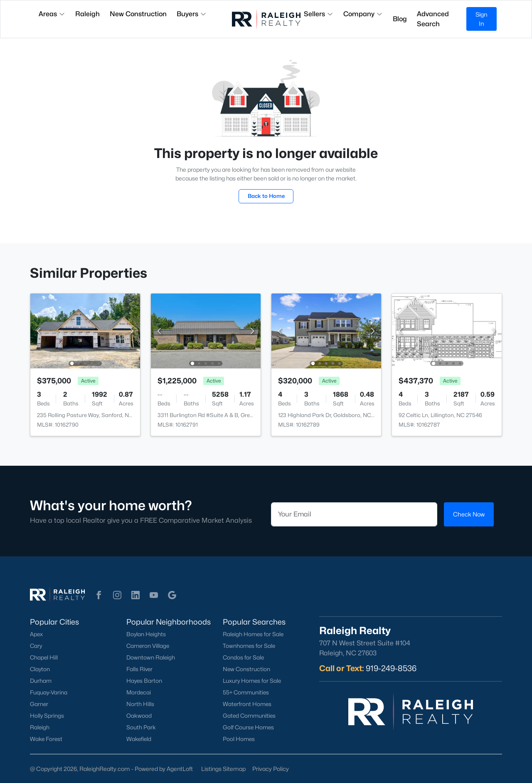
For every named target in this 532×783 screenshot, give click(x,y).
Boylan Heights (146, 634)
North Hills (140, 704)
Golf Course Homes (248, 727)
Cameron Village (148, 646)
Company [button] (363, 14)
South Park (141, 727)
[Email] (354, 514)
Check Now (469, 514)
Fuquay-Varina (49, 692)
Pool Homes (239, 739)
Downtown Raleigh (151, 657)
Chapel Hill (44, 657)
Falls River (139, 669)
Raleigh (40, 727)
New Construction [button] (138, 14)
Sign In (482, 19)
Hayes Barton (144, 681)
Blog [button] (400, 19)
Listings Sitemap (223, 769)
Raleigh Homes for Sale (253, 634)
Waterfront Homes (247, 704)
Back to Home (266, 196)
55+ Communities (246, 692)
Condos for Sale (243, 657)
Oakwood (139, 716)
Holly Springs (47, 716)
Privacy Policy (271, 769)
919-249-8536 (391, 668)
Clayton (40, 669)
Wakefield (139, 739)
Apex (36, 634)
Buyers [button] (192, 14)
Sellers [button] (319, 14)
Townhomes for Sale (249, 646)
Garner (39, 704)
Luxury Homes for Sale (252, 681)
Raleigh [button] (87, 14)
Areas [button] (52, 14)
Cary (36, 646)
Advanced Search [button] (433, 19)
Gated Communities (249, 716)
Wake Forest (46, 739)
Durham (41, 681)
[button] (99, 595)
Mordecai (139, 692)
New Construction (246, 669)
